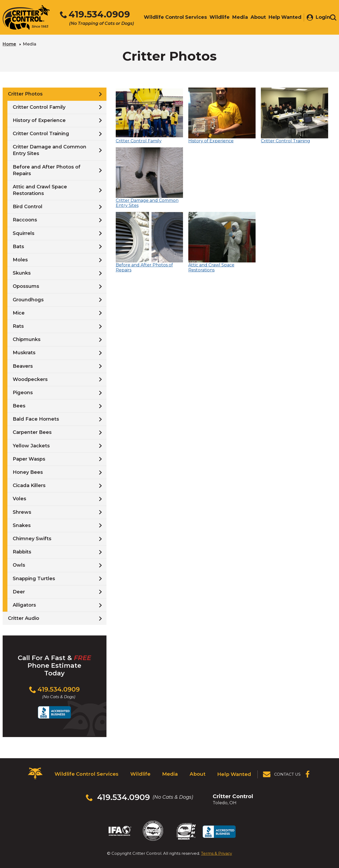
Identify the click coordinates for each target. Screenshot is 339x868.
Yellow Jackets (31, 445)
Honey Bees (28, 472)
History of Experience (39, 120)
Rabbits (22, 552)
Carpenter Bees (32, 432)
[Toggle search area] (333, 18)
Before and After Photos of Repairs (47, 170)
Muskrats (24, 352)
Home (9, 44)
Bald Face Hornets (36, 419)
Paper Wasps (29, 458)
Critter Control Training (41, 133)
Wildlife (138, 773)
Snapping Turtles (34, 578)
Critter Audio (24, 618)
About (197, 773)
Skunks (22, 273)
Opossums (26, 286)
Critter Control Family (39, 107)
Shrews (22, 512)
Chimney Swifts (32, 538)
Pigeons (23, 392)
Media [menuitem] (237, 18)
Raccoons (25, 220)
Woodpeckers (30, 379)
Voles (19, 498)
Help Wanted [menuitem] (282, 18)
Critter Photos (25, 94)
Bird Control (28, 206)
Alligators (24, 605)
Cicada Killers (29, 485)
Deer (19, 591)
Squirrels (24, 233)
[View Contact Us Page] (282, 773)
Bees (19, 406)
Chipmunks (27, 339)
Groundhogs (28, 299)
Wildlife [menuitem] (217, 18)
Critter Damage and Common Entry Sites (50, 150)
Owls (19, 565)
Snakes (22, 525)
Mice (19, 312)
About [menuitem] (256, 18)
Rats (18, 326)
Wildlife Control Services (85, 773)
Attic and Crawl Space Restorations (40, 190)
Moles (20, 260)
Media (169, 773)
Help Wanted (235, 773)
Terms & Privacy (217, 846)
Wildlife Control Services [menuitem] (173, 18)
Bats (18, 246)
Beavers (23, 366)
